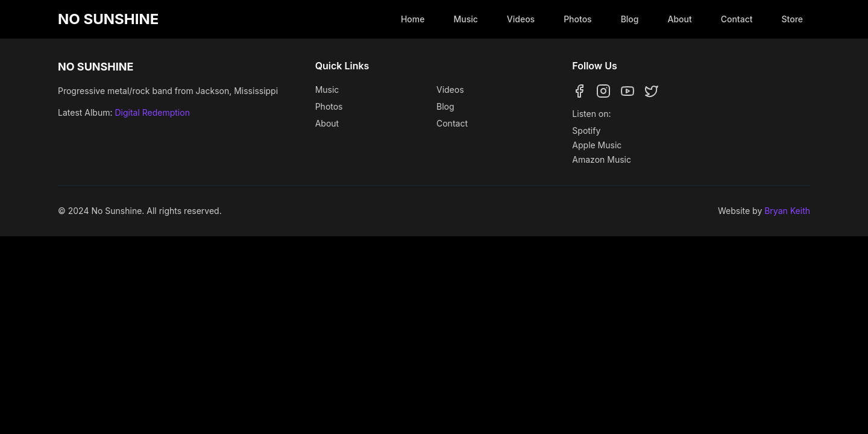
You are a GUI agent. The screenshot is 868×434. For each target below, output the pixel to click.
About (679, 19)
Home (413, 19)
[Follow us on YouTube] (627, 91)
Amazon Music (602, 159)
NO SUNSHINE (108, 19)
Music (465, 19)
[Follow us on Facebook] (579, 91)
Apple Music (597, 145)
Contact (737, 19)
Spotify (586, 131)
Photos (577, 19)
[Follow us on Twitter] (652, 91)
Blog (630, 19)
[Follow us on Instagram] (603, 91)
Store (793, 19)
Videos (521, 19)
